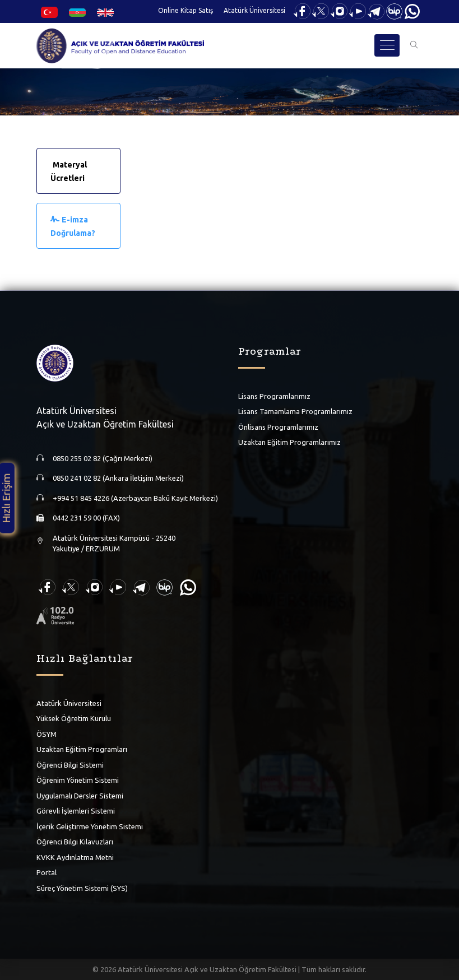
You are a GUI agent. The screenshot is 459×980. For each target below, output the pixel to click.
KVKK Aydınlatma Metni (75, 857)
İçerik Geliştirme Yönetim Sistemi (90, 826)
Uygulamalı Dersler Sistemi (80, 795)
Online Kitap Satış (186, 10)
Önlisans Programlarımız (278, 426)
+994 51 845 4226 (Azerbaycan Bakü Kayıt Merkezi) (135, 498)
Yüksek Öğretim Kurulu (74, 718)
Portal (47, 872)
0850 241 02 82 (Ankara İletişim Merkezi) (118, 478)
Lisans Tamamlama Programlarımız (295, 411)
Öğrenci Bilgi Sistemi (70, 764)
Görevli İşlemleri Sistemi (76, 811)
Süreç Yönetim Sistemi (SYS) (82, 888)
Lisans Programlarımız (274, 396)
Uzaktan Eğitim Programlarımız (289, 442)
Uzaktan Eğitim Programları (82, 749)
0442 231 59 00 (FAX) (86, 518)
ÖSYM (47, 733)
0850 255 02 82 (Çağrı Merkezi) (103, 458)
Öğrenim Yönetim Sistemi (78, 780)
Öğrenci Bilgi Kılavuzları (75, 842)
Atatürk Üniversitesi (254, 10)
